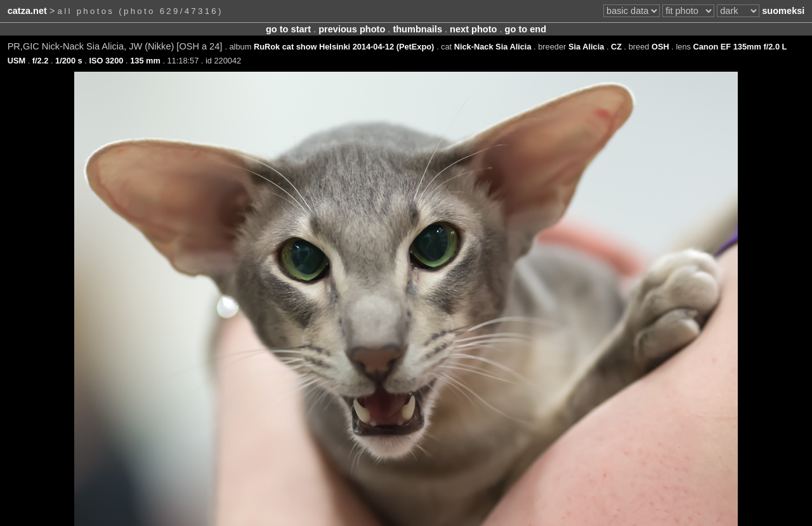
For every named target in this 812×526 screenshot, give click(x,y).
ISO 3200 (106, 61)
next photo (473, 29)
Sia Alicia (586, 47)
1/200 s (69, 61)
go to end (526, 29)
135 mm (145, 61)
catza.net (27, 11)
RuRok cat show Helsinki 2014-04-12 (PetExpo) (344, 47)
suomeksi (783, 11)
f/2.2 (41, 61)
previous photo (352, 29)
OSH (660, 47)
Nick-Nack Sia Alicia (493, 47)
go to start (288, 29)
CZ (616, 47)
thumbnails (417, 29)
